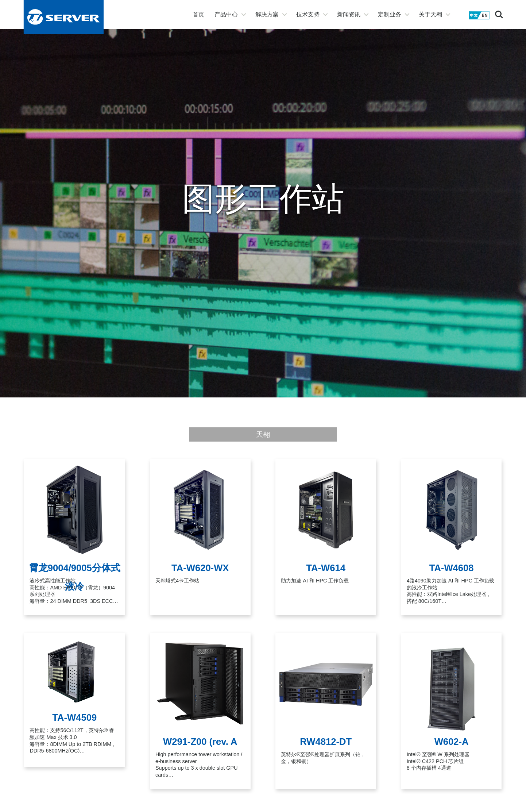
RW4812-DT (326, 742)
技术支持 (308, 14)
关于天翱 (430, 14)
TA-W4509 (74, 717)
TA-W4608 (452, 568)
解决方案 (267, 14)
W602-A (452, 742)
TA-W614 (326, 568)
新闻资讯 (349, 14)
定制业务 (390, 14)
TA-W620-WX (200, 568)
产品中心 (226, 14)
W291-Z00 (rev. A (200, 742)
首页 (198, 14)
